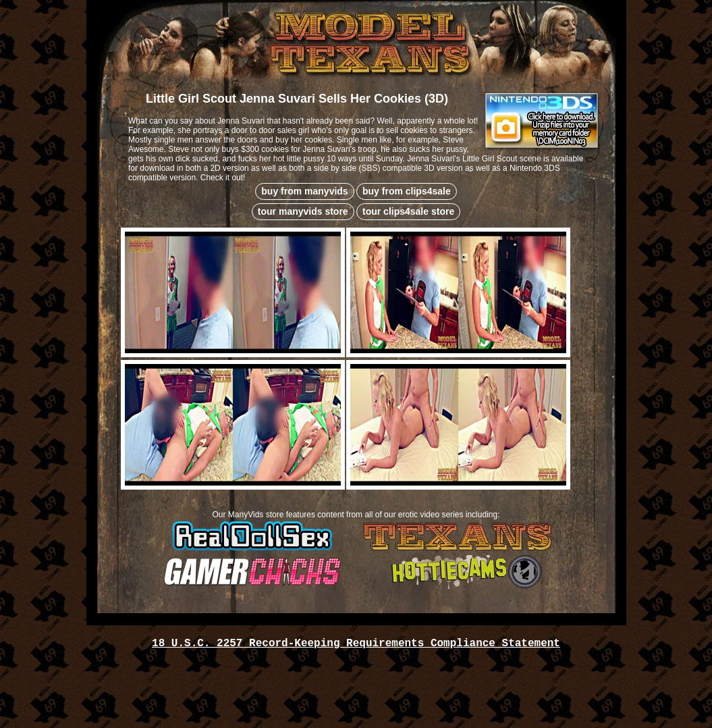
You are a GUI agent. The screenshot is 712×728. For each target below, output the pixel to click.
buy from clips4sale (407, 191)
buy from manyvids (304, 191)
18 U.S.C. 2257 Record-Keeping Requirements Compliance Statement (356, 644)
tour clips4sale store (408, 211)
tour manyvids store (303, 211)
